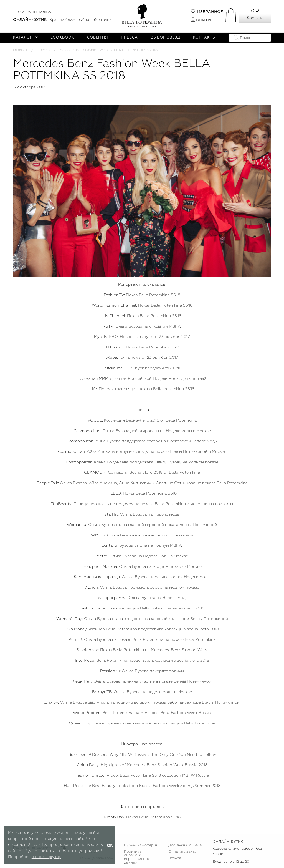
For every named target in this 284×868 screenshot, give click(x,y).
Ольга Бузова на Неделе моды (150, 515)
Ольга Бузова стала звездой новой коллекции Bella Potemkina (154, 723)
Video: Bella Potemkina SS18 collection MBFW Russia (158, 776)
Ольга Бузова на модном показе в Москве (160, 567)
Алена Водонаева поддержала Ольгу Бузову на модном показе (156, 462)
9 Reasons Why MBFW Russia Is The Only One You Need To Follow (152, 755)
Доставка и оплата (185, 845)
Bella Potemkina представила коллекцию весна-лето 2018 (153, 661)
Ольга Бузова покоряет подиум (153, 671)
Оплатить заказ (182, 852)
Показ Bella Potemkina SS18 (150, 493)
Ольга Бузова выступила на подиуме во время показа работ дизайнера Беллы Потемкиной (150, 703)
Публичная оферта (141, 845)
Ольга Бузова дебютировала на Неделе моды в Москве (157, 431)
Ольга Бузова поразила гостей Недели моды (166, 577)
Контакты (205, 38)
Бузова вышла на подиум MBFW (151, 546)
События (98, 38)
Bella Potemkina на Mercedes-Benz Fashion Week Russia (157, 713)
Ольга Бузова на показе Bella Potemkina (124, 640)
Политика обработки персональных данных (137, 857)
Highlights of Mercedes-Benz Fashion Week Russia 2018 (154, 765)
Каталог (25, 38)
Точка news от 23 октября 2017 (148, 358)
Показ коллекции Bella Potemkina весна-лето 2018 (155, 608)
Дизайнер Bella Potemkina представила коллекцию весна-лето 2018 (152, 629)
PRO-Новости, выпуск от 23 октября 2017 (149, 337)
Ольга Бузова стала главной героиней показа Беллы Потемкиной (153, 525)
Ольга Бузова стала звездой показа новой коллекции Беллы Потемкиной (156, 619)
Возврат (176, 858)
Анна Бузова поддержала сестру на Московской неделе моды (156, 441)
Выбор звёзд (165, 38)
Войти (201, 20)
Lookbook (62, 38)
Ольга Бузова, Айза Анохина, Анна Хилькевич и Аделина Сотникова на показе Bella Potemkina (154, 483)
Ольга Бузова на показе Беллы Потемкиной (150, 535)
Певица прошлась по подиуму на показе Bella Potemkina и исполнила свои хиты (153, 504)
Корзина (255, 18)
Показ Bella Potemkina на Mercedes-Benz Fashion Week (154, 650)
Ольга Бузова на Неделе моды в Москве (149, 556)
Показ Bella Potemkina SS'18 (153, 295)
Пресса (129, 38)
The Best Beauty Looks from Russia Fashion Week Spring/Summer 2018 (152, 786)
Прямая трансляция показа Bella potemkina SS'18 (147, 389)
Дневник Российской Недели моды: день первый (158, 379)
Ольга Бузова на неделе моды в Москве (153, 692)
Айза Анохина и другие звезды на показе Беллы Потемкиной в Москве (157, 452)
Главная (20, 50)
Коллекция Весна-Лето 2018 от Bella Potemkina (150, 420)
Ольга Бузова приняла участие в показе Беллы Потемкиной (152, 681)
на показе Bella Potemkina (190, 640)
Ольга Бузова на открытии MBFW (149, 327)
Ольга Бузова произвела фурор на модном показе (149, 588)
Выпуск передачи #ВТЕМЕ (155, 368)
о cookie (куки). (46, 857)
